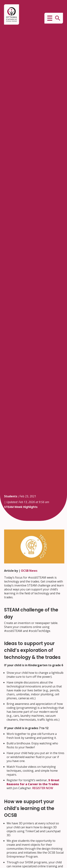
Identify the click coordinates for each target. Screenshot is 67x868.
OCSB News (29, 571)
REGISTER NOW (43, 788)
